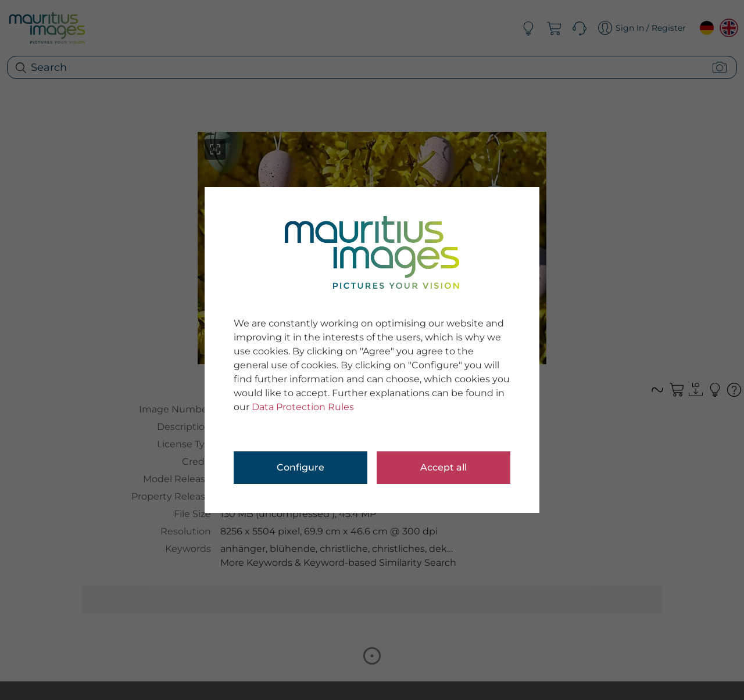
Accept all (443, 467)
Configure (301, 467)
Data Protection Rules (303, 407)
